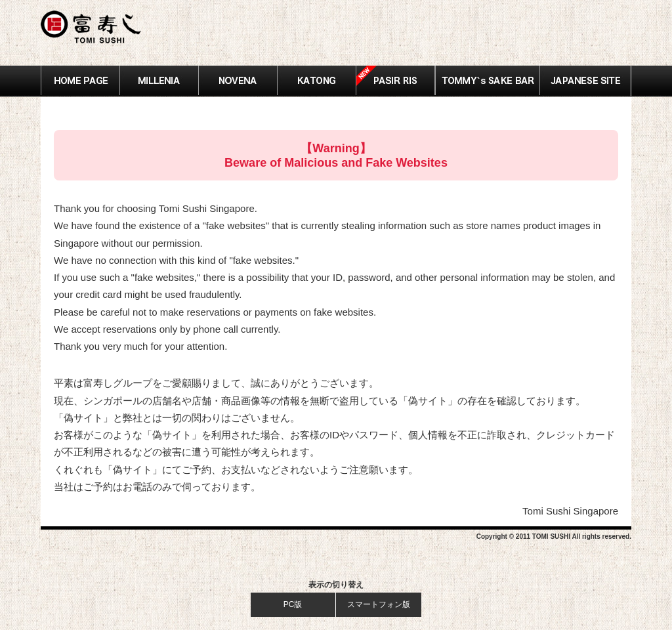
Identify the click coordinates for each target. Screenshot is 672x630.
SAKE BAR (487, 81)
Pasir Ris (396, 81)
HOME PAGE (80, 81)
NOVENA (238, 81)
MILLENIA (159, 81)
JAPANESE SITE (585, 81)
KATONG (317, 81)
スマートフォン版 (379, 604)
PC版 (293, 604)
